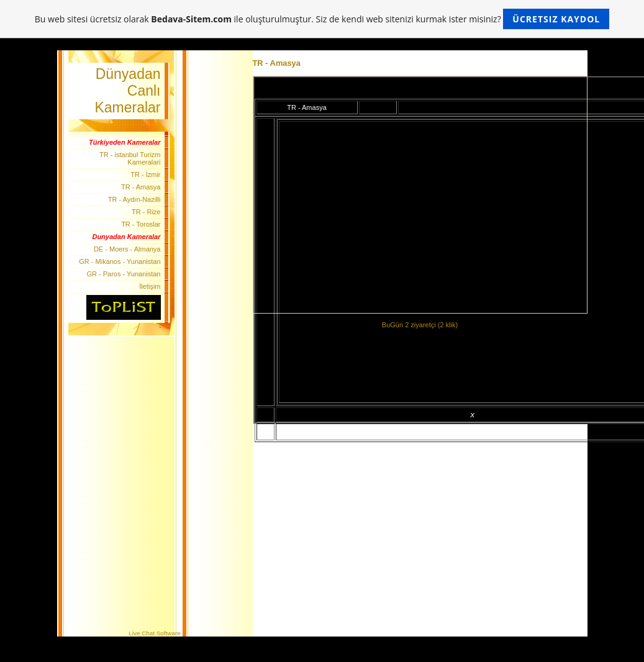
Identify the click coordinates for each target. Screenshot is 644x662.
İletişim (150, 286)
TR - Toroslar (141, 224)
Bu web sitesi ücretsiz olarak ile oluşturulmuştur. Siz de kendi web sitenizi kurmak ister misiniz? (322, 19)
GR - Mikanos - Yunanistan (120, 261)
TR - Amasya (141, 187)
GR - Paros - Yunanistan (123, 274)
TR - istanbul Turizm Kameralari (130, 158)
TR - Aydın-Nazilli (134, 199)
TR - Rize (146, 212)
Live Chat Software (154, 633)
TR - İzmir (145, 175)
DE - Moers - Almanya (127, 249)
